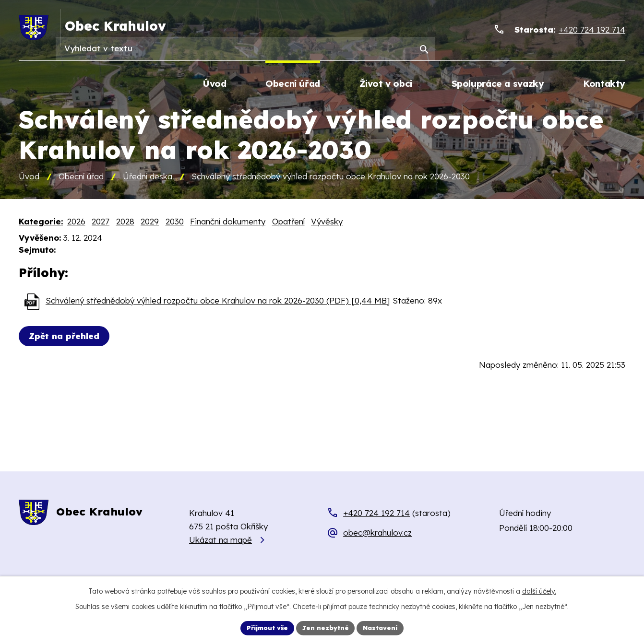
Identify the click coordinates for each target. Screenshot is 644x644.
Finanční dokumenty (228, 222)
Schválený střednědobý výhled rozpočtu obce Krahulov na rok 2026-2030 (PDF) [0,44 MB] (218, 302)
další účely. (539, 590)
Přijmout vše (264, 627)
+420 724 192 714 (376, 514)
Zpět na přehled (66, 337)
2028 (125, 222)
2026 (76, 222)
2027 (101, 222)
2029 (150, 222)
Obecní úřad (81, 177)
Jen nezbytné (327, 627)
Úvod (29, 177)
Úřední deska (148, 177)
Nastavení (385, 627)
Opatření (288, 222)
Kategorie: (41, 222)
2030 (175, 222)
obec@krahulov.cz (377, 534)
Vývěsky (327, 222)
